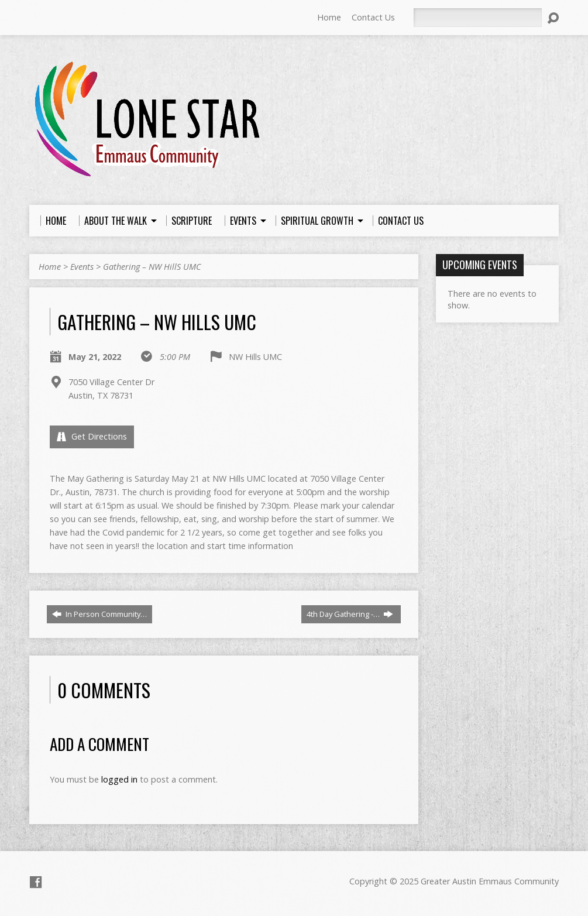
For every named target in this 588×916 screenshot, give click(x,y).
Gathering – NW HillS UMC (152, 267)
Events (82, 267)
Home (329, 17)
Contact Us (373, 17)
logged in (119, 779)
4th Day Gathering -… (350, 614)
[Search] (477, 18)
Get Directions (92, 436)
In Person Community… (99, 614)
